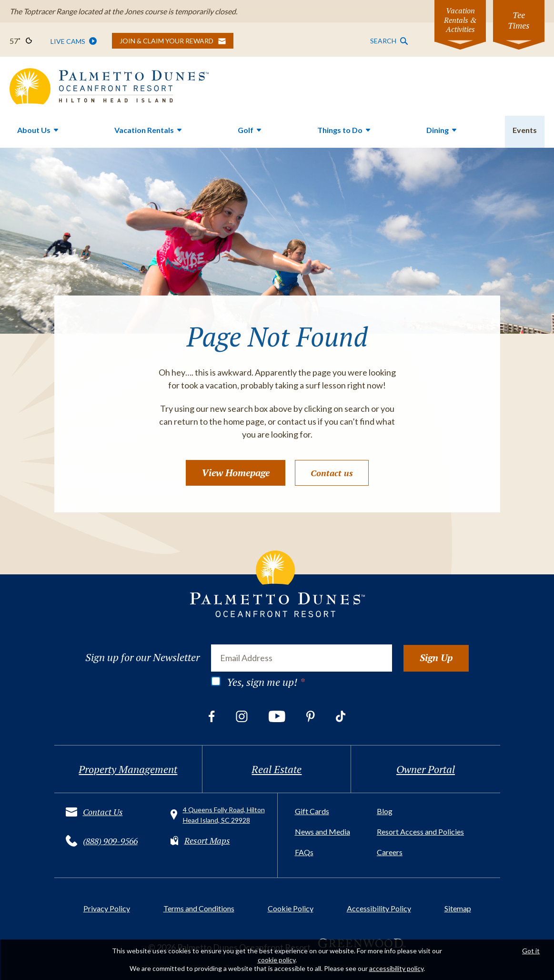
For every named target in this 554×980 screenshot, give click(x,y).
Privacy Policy (107, 908)
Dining (438, 130)
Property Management (128, 769)
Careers (390, 852)
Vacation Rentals (144, 130)
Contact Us (103, 812)
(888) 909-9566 (110, 841)
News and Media (322, 832)
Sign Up (436, 658)
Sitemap (458, 908)
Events (525, 130)
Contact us (332, 473)
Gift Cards (312, 811)
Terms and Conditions (199, 908)
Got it (531, 951)
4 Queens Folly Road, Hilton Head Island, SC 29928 (224, 815)
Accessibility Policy (379, 908)
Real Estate (277, 769)
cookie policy (277, 960)
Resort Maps (207, 840)
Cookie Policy (291, 908)
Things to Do (340, 130)
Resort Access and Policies (420, 832)
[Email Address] (302, 658)
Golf (246, 130)
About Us (34, 130)
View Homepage (236, 473)
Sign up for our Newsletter (142, 657)
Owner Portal (426, 769)
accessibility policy (396, 968)
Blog (385, 811)
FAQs (304, 852)
